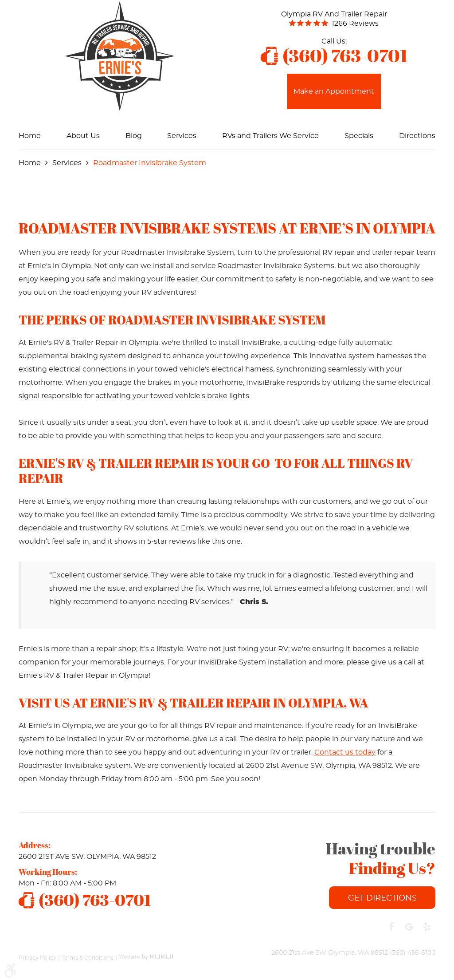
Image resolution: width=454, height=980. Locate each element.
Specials (359, 136)
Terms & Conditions (88, 957)
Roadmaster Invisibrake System (150, 163)
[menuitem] (30, 136)
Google (409, 927)
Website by (146, 953)
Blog (134, 136)
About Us (83, 136)
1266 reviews (355, 24)
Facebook (391, 927)
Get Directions (382, 898)
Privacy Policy (37, 957)
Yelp (427, 927)
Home (30, 136)
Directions (417, 136)
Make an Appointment (334, 91)
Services (182, 136)
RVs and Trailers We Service (270, 136)
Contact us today (345, 752)
